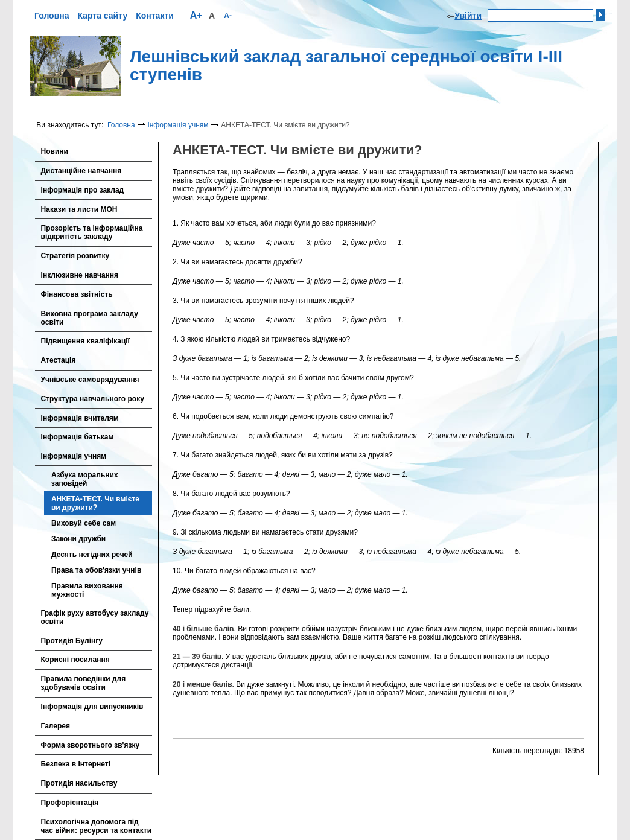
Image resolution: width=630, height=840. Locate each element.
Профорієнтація (70, 803)
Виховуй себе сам (84, 523)
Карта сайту (102, 16)
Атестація (59, 360)
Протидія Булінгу (72, 641)
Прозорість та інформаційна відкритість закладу (92, 232)
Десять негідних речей (92, 555)
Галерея (56, 726)
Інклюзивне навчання (80, 275)
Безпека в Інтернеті (76, 764)
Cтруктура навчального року (93, 399)
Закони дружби (78, 539)
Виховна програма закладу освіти (90, 318)
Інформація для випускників (92, 707)
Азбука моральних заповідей (85, 479)
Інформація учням (178, 125)
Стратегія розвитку (75, 256)
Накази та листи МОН (79, 209)
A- (228, 16)
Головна (52, 16)
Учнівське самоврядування (90, 380)
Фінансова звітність (77, 294)
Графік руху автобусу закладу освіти (95, 617)
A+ (196, 15)
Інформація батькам (78, 437)
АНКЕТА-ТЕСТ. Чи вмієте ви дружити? (95, 503)
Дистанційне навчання (81, 171)
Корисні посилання (75, 660)
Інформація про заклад (83, 190)
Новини (55, 151)
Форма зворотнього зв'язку (91, 745)
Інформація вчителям (80, 418)
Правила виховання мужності (87, 590)
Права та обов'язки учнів (96, 570)
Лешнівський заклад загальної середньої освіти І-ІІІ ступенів (346, 66)
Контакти (155, 16)
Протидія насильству (79, 783)
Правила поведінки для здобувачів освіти (84, 683)
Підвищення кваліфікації (85, 341)
